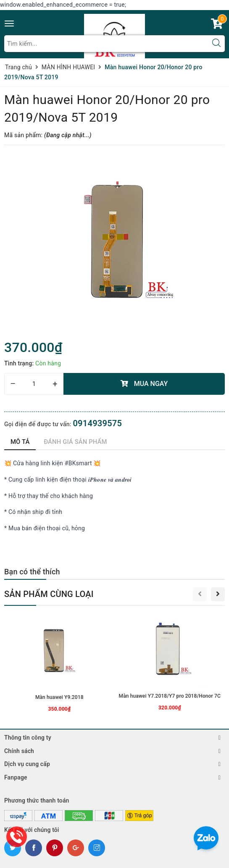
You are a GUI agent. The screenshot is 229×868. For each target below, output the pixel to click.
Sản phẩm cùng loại (49, 594)
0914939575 (97, 423)
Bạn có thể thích (32, 572)
